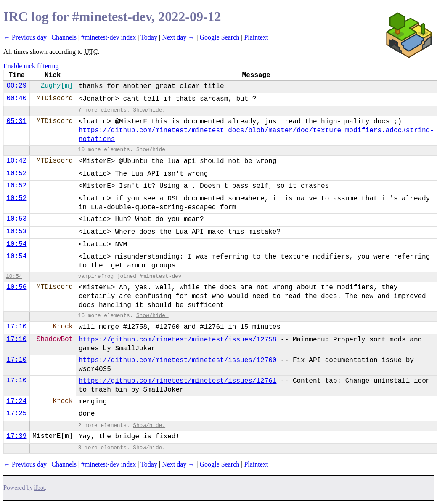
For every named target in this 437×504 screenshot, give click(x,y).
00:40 (16, 99)
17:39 (16, 436)
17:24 (16, 401)
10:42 (16, 161)
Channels (64, 37)
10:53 (16, 219)
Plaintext (256, 37)
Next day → (178, 37)
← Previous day (25, 37)
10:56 (16, 287)
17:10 (16, 327)
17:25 (16, 413)
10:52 (16, 173)
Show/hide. (149, 110)
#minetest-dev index (109, 37)
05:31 (16, 121)
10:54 (16, 244)
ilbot (40, 488)
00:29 (16, 86)
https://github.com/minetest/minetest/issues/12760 (177, 360)
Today (149, 37)
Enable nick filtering (31, 66)
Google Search (220, 37)
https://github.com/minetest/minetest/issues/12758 (177, 340)
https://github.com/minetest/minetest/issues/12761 (177, 381)
